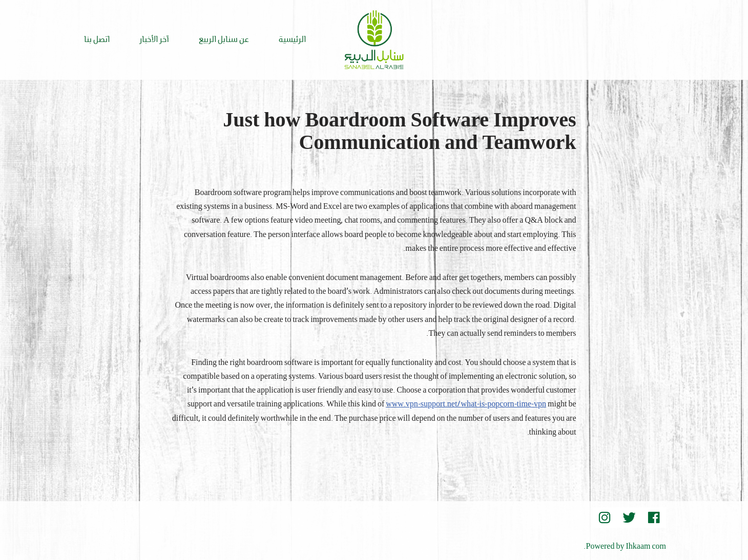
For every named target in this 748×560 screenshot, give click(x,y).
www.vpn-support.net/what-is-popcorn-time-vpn (466, 404)
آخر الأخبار (154, 40)
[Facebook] (654, 518)
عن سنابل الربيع (224, 40)
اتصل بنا (97, 40)
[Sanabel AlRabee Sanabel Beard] (374, 40)
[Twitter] (629, 518)
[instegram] (605, 518)
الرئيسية (292, 40)
